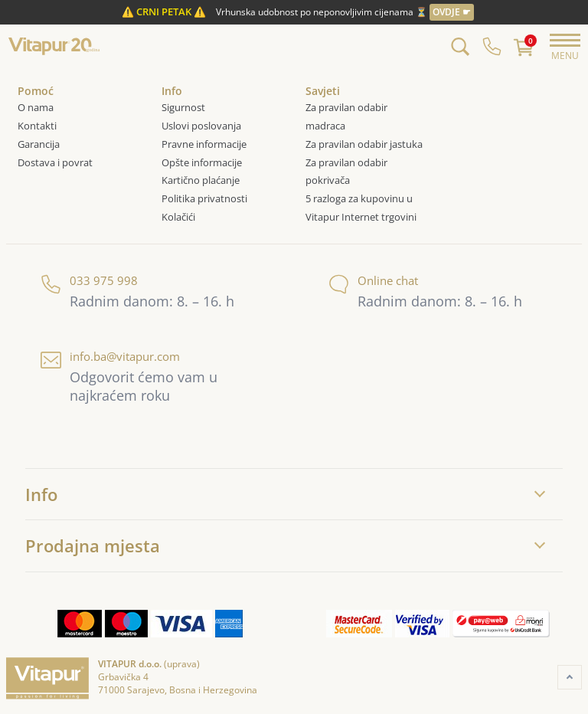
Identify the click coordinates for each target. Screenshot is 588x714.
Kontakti (37, 126)
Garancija (39, 144)
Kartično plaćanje (201, 180)
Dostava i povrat (55, 162)
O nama (36, 107)
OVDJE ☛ (452, 12)
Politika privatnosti (204, 198)
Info (41, 494)
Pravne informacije (204, 144)
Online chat (373, 281)
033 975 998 (89, 281)
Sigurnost (183, 107)
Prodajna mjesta (93, 545)
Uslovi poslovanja (201, 126)
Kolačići (180, 217)
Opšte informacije (202, 162)
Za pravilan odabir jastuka (364, 144)
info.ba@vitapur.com (110, 357)
